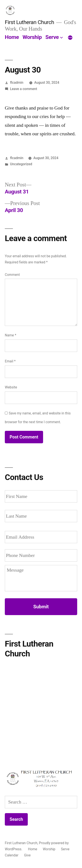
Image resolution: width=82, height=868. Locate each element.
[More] (70, 38)
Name (10, 335)
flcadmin (17, 83)
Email (10, 361)
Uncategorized (21, 164)
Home (12, 37)
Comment (12, 275)
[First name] (41, 496)
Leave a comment (24, 89)
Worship (32, 37)
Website (11, 387)
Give (27, 855)
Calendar (12, 855)
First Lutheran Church (29, 22)
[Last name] (41, 516)
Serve (52, 37)
